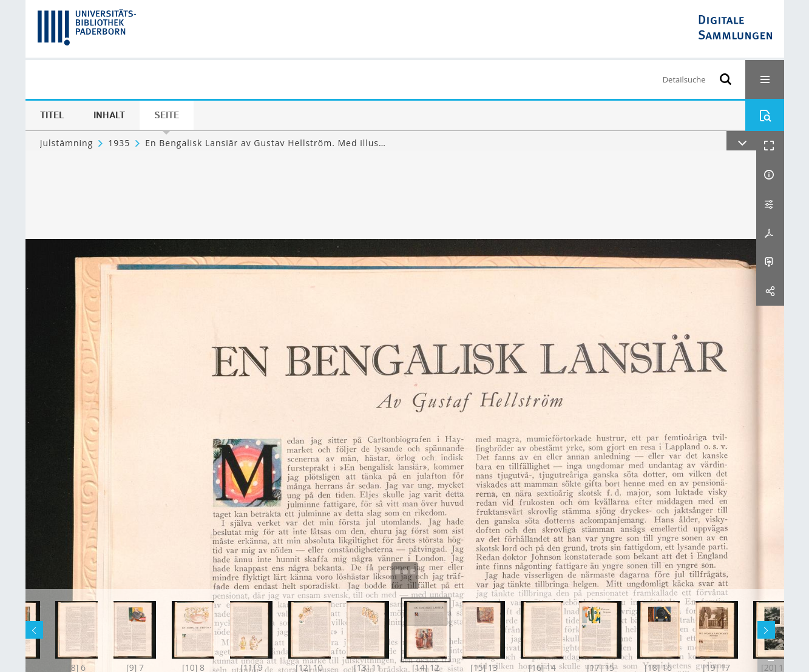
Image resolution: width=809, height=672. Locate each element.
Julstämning (67, 143)
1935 (119, 143)
